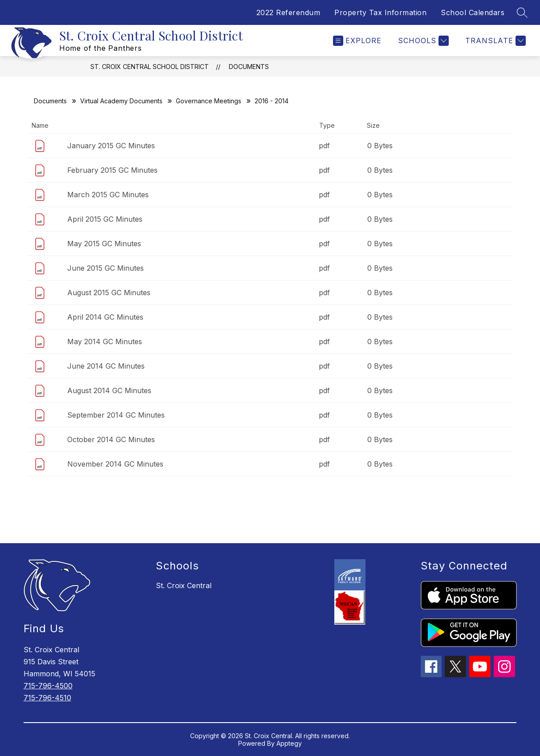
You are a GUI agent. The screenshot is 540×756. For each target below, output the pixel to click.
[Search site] (522, 12)
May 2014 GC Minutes (105, 341)
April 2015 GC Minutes (105, 219)
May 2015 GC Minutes (104, 244)
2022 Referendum (288, 12)
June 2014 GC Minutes (106, 366)
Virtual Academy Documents (121, 101)
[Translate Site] (494, 41)
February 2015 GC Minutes (112, 170)
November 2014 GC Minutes (115, 464)
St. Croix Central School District (150, 67)
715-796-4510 (47, 698)
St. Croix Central (184, 585)
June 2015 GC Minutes (106, 268)
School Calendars (473, 12)
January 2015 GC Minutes (111, 146)
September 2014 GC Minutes (116, 415)
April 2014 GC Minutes (105, 317)
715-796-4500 (48, 686)
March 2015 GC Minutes (108, 195)
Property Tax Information (380, 12)
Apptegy (289, 743)
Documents (249, 67)
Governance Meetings (209, 101)
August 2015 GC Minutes (109, 293)
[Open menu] (357, 41)
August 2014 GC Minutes (109, 390)
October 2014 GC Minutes (111, 439)
